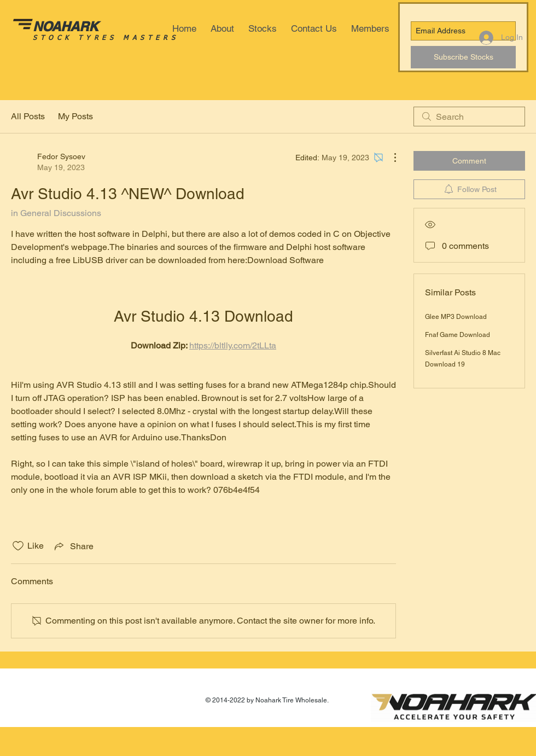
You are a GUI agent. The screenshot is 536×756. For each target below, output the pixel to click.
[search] (469, 117)
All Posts (28, 116)
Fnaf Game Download (458, 335)
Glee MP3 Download (456, 317)
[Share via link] (73, 546)
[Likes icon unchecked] (18, 546)
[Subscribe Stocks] (463, 57)
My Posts (75, 116)
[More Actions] (389, 158)
